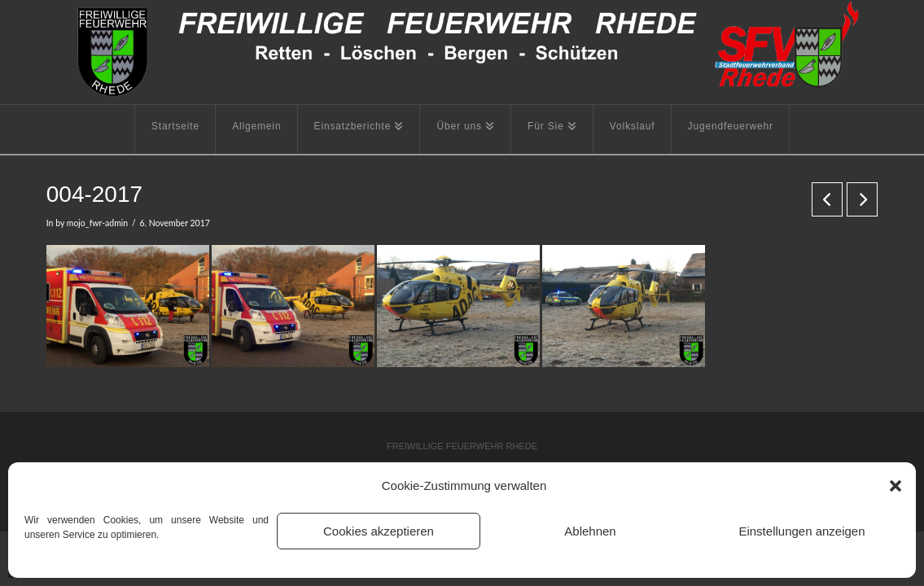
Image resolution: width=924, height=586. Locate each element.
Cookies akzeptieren (379, 531)
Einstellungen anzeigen (801, 531)
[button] (896, 486)
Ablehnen (590, 531)
